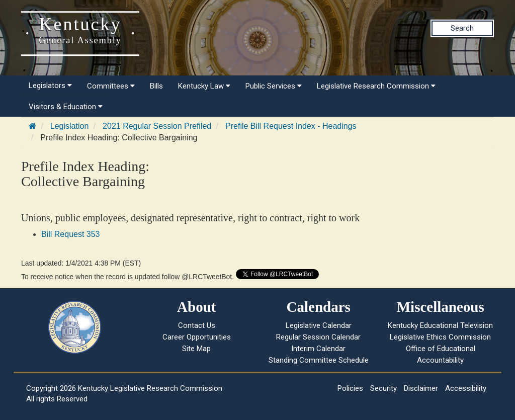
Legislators (50, 86)
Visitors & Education (66, 107)
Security (383, 388)
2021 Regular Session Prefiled (157, 126)
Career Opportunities (197, 337)
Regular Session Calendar (318, 337)
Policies (350, 388)
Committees (111, 86)
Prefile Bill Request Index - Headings (291, 126)
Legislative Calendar (319, 325)
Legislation (70, 126)
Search (462, 28)
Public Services (274, 86)
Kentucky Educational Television (440, 325)
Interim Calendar (318, 349)
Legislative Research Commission (376, 86)
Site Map (196, 349)
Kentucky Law (204, 86)
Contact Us (197, 325)
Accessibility (466, 388)
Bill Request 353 (71, 234)
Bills (156, 86)
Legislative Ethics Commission (440, 337)
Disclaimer (421, 388)
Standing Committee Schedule (319, 360)
